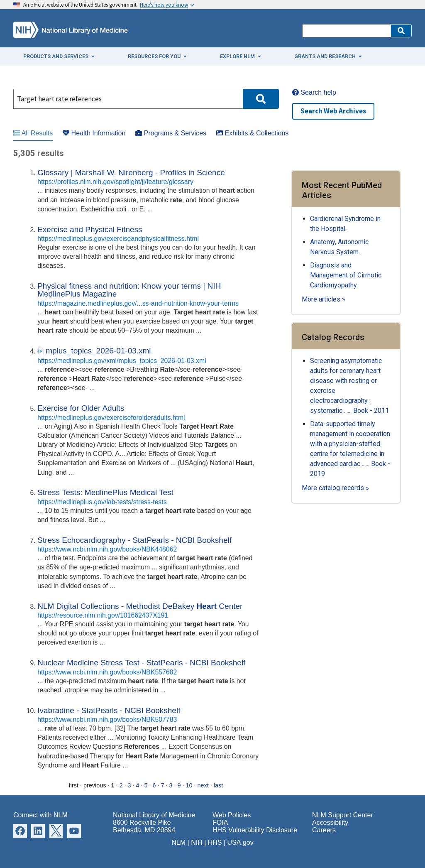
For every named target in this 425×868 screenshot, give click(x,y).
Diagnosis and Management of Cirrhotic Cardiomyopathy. (346, 275)
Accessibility (330, 823)
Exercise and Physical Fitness (90, 229)
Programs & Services (171, 133)
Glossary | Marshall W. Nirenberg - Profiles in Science (131, 173)
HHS (215, 842)
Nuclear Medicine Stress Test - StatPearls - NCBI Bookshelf (141, 663)
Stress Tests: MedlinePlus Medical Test (105, 492)
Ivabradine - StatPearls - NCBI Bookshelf (109, 710)
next (203, 785)
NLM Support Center (343, 815)
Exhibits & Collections (252, 133)
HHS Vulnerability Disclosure (255, 830)
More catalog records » (335, 488)
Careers (324, 830)
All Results (33, 133)
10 (189, 785)
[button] (401, 31)
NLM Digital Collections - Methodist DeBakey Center (140, 606)
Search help (314, 92)
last (218, 785)
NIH (197, 842)
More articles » (324, 299)
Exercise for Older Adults (81, 408)
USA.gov (241, 842)
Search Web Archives (333, 111)
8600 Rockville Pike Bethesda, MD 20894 (144, 826)
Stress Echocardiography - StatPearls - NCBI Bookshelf (134, 540)
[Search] (346, 31)
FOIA (220, 823)
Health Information (94, 133)
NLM (178, 842)
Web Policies (232, 815)
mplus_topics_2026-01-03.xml (98, 351)
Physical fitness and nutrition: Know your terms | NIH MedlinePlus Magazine (129, 290)
